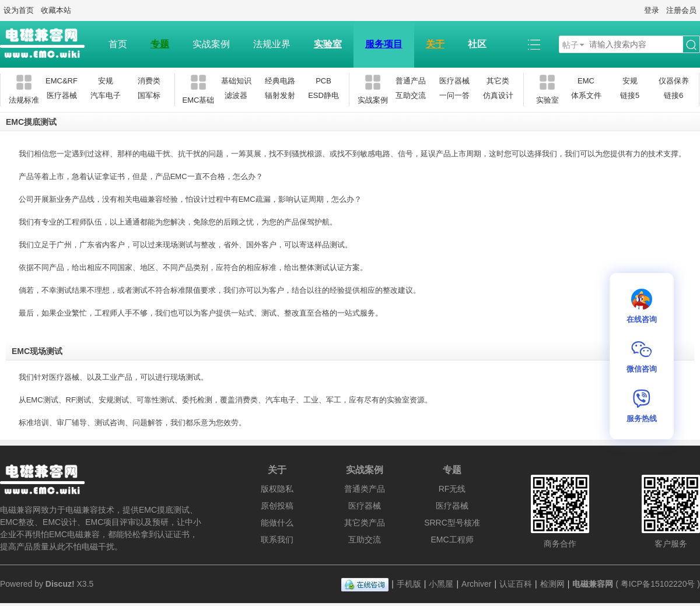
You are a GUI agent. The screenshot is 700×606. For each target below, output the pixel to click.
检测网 (552, 584)
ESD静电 (323, 95)
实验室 (328, 44)
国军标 (149, 95)
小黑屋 (441, 584)
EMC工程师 (452, 540)
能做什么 (277, 523)
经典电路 (280, 81)
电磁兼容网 (593, 584)
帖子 (570, 45)
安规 (106, 81)
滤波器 (236, 95)
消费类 (149, 81)
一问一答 (454, 95)
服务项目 (384, 44)
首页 (118, 44)
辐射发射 (280, 95)
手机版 (409, 584)
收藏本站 (56, 10)
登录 (652, 10)
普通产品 (411, 81)
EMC (586, 81)
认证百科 (516, 584)
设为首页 (19, 10)
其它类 (498, 81)
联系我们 (277, 540)
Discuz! (60, 584)
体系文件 (586, 95)
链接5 (630, 95)
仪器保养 (674, 81)
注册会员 (681, 10)
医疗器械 (62, 95)
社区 (477, 44)
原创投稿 (277, 506)
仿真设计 (498, 95)
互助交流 (411, 95)
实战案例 (211, 44)
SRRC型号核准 (452, 523)
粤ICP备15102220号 (658, 584)
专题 (160, 44)
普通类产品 (365, 489)
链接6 (673, 95)
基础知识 (236, 81)
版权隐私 (277, 489)
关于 (435, 44)
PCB (323, 81)
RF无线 (452, 489)
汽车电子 (106, 95)
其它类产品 (365, 523)
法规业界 (272, 44)
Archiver (476, 584)
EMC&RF (62, 81)
